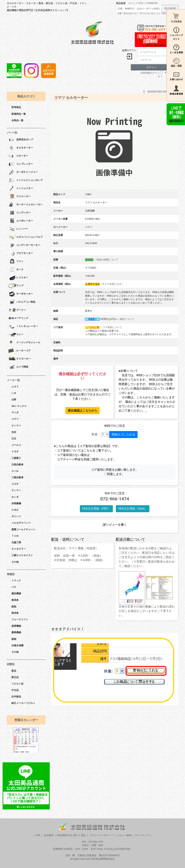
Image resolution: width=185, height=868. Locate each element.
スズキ (15, 484)
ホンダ (15, 497)
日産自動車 (17, 465)
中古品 (15, 690)
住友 (14, 432)
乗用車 (15, 600)
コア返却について (112, 327)
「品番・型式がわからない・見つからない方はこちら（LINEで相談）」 (146, 13)
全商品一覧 (17, 120)
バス (14, 587)
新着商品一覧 (19, 114)
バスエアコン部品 (22, 302)
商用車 (15, 613)
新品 (14, 671)
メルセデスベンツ (21, 523)
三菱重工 (16, 458)
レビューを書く (115, 525)
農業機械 (16, 632)
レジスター (18, 278)
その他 (15, 562)
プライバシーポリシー (101, 835)
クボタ (15, 510)
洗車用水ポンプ (21, 140)
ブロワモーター (21, 253)
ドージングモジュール (24, 343)
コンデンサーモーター (24, 245)
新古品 (15, 677)
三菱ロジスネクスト (22, 555)
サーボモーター (21, 294)
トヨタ (15, 451)
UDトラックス (19, 406)
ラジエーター (19, 197)
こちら (88, 451)
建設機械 (16, 593)
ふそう (15, 387)
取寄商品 (16, 107)
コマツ (15, 419)
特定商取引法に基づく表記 (71, 835)
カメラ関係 (18, 367)
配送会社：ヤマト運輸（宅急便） (76, 548)
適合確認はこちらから (82, 410)
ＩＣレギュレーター (23, 326)
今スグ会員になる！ (113, 284)
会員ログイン (129, 50)
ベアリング (18, 318)
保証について (127, 319)
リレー (16, 335)
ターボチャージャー (23, 172)
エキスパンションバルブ (25, 237)
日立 (14, 439)
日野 (14, 400)
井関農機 (16, 503)
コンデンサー (19, 213)
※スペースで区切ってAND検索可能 (143, 3)
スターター (18, 156)
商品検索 (121, 3)
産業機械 (16, 626)
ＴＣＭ (15, 536)
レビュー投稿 (124, 835)
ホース (16, 270)
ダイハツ (16, 516)
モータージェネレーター (25, 205)
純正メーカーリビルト (23, 703)
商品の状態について (107, 260)
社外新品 (16, 697)
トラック (16, 581)
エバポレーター (21, 221)
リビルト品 (17, 684)
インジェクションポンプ (25, 180)
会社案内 (49, 835)
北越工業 (16, 542)
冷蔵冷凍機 (17, 645)
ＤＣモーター (19, 359)
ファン (16, 262)
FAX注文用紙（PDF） (96, 509)
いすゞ (15, 393)
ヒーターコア (19, 351)
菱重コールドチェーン (23, 529)
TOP (38, 835)
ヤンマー (16, 426)
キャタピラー (19, 549)
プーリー (17, 310)
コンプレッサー (21, 164)
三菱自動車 (17, 477)
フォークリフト (20, 619)
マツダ (15, 413)
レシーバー (18, 229)
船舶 (14, 607)
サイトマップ (142, 835)
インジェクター (21, 189)
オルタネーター (21, 148)
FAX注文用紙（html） (133, 509)
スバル (15, 471)
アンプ (16, 286)
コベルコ (16, 445)
